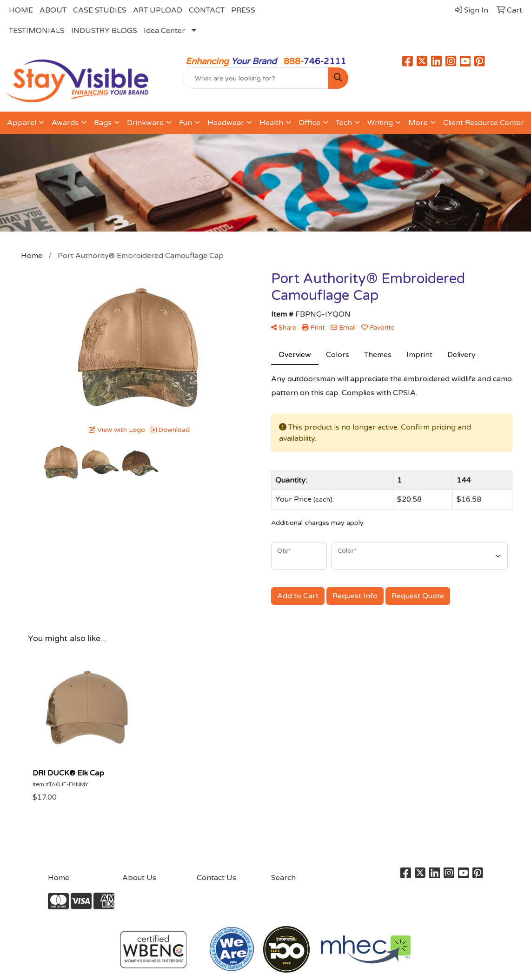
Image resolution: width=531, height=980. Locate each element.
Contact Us (216, 878)
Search (283, 878)
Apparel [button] (22, 123)
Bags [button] (103, 123)
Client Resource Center (484, 123)
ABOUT (53, 10)
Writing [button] (380, 123)
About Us (139, 878)
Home (59, 878)
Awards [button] (65, 123)
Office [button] (309, 123)
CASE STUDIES (100, 10)
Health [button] (271, 123)
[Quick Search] (256, 78)
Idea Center (164, 31)
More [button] (418, 123)
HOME (21, 10)
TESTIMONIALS (37, 31)
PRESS (243, 10)
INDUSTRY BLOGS (104, 31)
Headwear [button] (226, 123)
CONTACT (207, 10)
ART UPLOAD (158, 10)
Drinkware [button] (145, 123)
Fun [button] (186, 123)
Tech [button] (344, 123)
